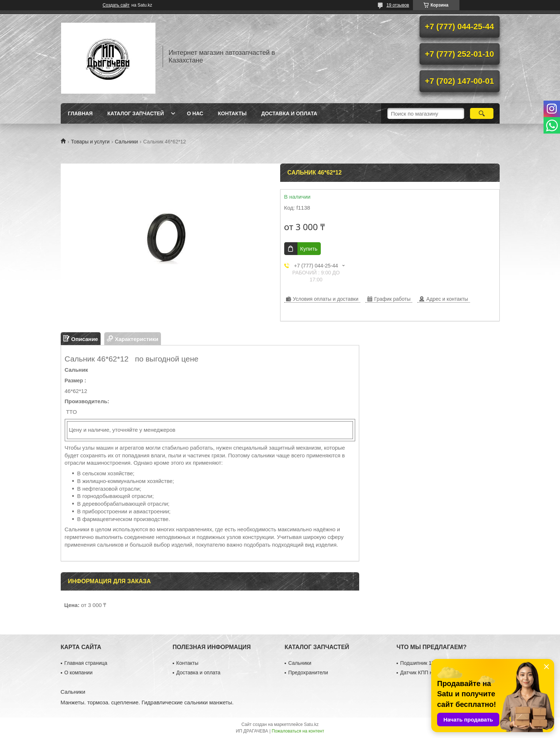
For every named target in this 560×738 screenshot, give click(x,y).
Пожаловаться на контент (298, 731)
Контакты (232, 113)
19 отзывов (398, 5)
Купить (309, 249)
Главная (80, 113)
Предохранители (308, 673)
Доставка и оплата (289, 113)
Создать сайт (116, 5)
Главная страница (86, 663)
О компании (78, 673)
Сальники (126, 142)
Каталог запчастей (136, 113)
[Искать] (482, 113)
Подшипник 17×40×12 (426, 663)
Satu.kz (311, 724)
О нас (195, 113)
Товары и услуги (90, 142)
